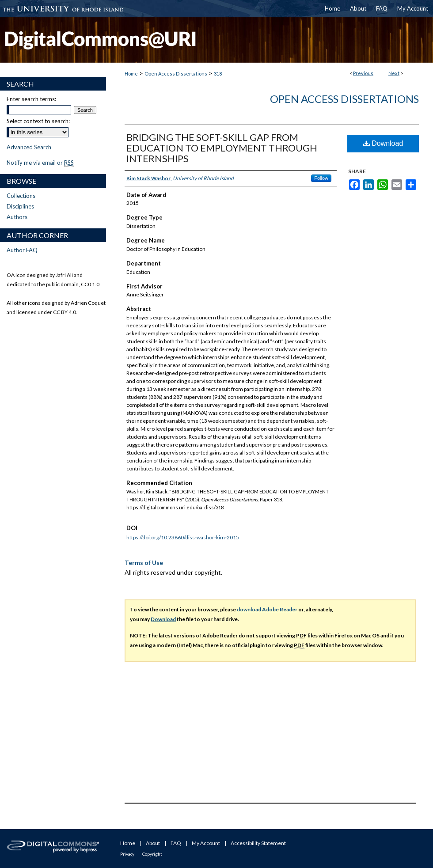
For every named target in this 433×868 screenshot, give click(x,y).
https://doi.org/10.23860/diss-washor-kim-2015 (183, 537)
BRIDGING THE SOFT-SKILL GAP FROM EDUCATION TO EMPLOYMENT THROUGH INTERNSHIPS (222, 148)
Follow (321, 178)
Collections (21, 196)
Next (394, 73)
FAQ (176, 843)
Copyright (152, 854)
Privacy (127, 854)
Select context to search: (38, 121)
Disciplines (20, 206)
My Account (206, 843)
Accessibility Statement (258, 843)
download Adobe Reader (267, 609)
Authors (17, 217)
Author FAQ (22, 250)
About (153, 843)
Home (131, 74)
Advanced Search (29, 147)
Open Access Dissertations (176, 74)
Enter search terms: (31, 99)
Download (383, 143)
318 (218, 74)
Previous (363, 73)
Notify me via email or (40, 163)
